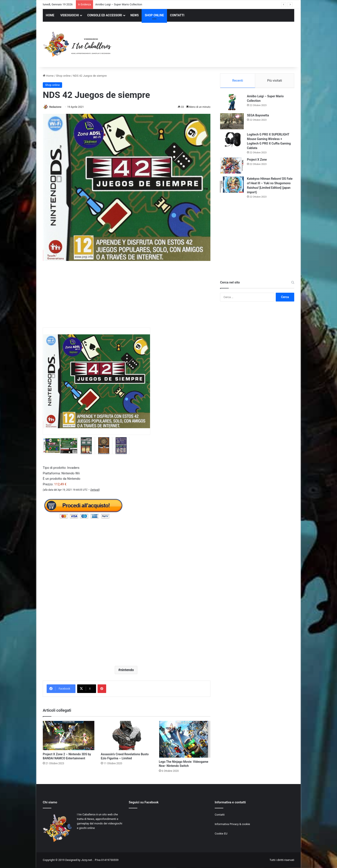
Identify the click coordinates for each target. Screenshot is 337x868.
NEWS (135, 15)
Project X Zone (257, 160)
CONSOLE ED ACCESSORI (105, 15)
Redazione (57, 107)
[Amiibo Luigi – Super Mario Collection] (232, 103)
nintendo (127, 670)
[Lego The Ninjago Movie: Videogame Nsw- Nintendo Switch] (185, 740)
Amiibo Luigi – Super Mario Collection (119, 4)
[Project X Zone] (232, 166)
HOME (50, 15)
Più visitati (275, 81)
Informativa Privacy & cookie (232, 825)
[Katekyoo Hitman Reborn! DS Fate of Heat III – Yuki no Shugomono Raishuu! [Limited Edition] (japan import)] (232, 185)
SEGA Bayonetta (258, 116)
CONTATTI (177, 15)
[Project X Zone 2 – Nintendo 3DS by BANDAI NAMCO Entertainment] (69, 736)
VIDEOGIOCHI (70, 15)
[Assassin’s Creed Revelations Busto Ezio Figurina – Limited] (127, 736)
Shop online (63, 76)
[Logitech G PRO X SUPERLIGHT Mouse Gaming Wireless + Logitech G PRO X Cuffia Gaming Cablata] (232, 141)
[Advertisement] (211, 45)
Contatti (220, 815)
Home (48, 76)
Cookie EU (221, 834)
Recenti (238, 81)
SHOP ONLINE (154, 15)
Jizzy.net (86, 860)
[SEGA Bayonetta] (232, 122)
